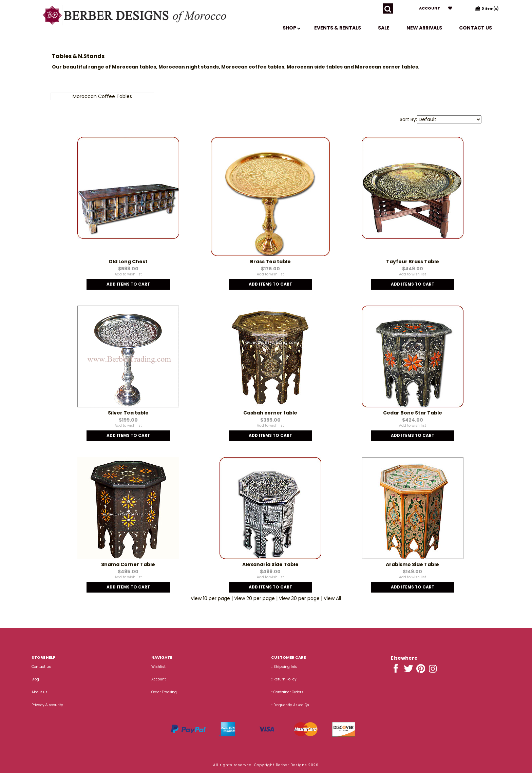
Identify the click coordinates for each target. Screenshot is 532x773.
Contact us (476, 28)
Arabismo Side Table (412, 564)
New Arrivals (424, 28)
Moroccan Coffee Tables (102, 96)
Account (430, 8)
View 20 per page (254, 598)
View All (332, 598)
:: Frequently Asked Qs (290, 705)
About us (40, 692)
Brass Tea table (270, 262)
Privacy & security (47, 705)
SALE (384, 28)
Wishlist (158, 667)
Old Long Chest (128, 262)
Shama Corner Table (128, 564)
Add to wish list (128, 274)
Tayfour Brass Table (413, 262)
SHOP (292, 28)
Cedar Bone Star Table (413, 413)
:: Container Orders (287, 692)
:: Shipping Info (284, 667)
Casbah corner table (270, 413)
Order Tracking (164, 692)
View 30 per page (299, 598)
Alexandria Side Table (270, 564)
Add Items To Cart (128, 284)
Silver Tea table (128, 413)
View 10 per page (210, 598)
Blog (35, 679)
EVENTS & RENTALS (338, 28)
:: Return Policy (284, 679)
